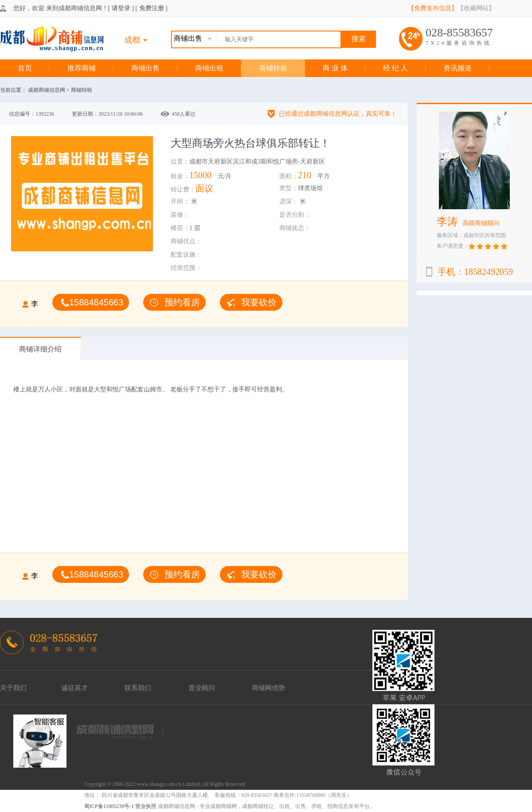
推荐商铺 (82, 68)
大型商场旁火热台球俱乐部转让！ (250, 143)
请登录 (121, 8)
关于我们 (13, 688)
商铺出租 (209, 68)
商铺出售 (145, 68)
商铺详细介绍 (40, 349)
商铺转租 (273, 68)
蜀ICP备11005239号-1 (109, 806)
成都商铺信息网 (47, 90)
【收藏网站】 (476, 8)
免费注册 (152, 8)
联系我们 (138, 688)
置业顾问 (202, 688)
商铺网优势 (268, 688)
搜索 (359, 39)
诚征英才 (74, 688)
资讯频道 (458, 68)
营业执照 (146, 806)
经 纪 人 (395, 68)
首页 (25, 68)
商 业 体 (335, 68)
